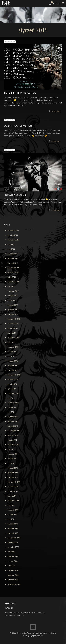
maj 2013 (11, 342)
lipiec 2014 (12, 277)
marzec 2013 (13, 352)
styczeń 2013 (13, 361)
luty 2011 (11, 463)
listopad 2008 (13, 580)
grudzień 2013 (13, 310)
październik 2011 (14, 431)
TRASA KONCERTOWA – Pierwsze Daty (20, 93)
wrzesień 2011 (13, 435)
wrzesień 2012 (13, 380)
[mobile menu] (63, 3)
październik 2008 (14, 584)
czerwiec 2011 (13, 445)
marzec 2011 (12, 459)
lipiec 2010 (12, 496)
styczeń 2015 (13, 254)
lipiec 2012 (12, 389)
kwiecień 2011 (13, 454)
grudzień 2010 (13, 473)
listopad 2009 (13, 533)
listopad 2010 (13, 477)
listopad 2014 (13, 263)
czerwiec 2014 (13, 282)
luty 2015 (11, 249)
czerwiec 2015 (13, 240)
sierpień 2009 (13, 543)
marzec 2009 (13, 561)
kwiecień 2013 (13, 347)
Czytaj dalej (56, 111)
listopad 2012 (13, 370)
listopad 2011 (13, 426)
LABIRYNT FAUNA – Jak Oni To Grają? (19, 126)
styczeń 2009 (13, 570)
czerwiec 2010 (13, 501)
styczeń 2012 (13, 417)
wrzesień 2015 (13, 231)
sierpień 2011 (13, 440)
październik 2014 (14, 268)
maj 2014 (11, 287)
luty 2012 (11, 412)
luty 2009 (11, 566)
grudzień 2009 (13, 529)
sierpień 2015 (13, 235)
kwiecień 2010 (13, 510)
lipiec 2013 (12, 333)
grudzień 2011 (13, 422)
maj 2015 (11, 245)
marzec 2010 (13, 515)
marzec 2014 (13, 296)
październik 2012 (14, 375)
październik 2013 (14, 319)
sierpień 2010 (13, 491)
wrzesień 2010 (13, 487)
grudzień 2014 (13, 259)
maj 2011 (11, 449)
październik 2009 (14, 538)
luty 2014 (11, 300)
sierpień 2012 (13, 384)
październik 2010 (14, 482)
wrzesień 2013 (13, 324)
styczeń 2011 (13, 468)
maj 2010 (11, 505)
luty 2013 (11, 356)
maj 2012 (11, 398)
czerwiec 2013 (13, 338)
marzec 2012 (13, 408)
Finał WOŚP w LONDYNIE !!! (15, 195)
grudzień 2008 (13, 575)
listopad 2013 (13, 314)
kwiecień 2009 (13, 557)
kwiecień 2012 (13, 403)
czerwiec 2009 (13, 547)
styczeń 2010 (13, 524)
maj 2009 (11, 552)
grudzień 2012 (13, 366)
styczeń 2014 (13, 305)
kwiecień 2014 (13, 291)
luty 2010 (11, 519)
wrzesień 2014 (13, 273)
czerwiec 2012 (13, 394)
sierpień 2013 (13, 328)
